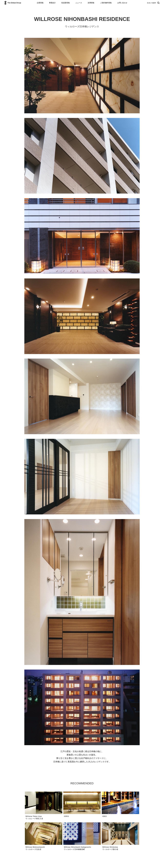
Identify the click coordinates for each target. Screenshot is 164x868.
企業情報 (40, 3)
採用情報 (91, 3)
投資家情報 (65, 3)
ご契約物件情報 (106, 3)
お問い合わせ (122, 3)
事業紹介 (52, 3)
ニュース (79, 3)
